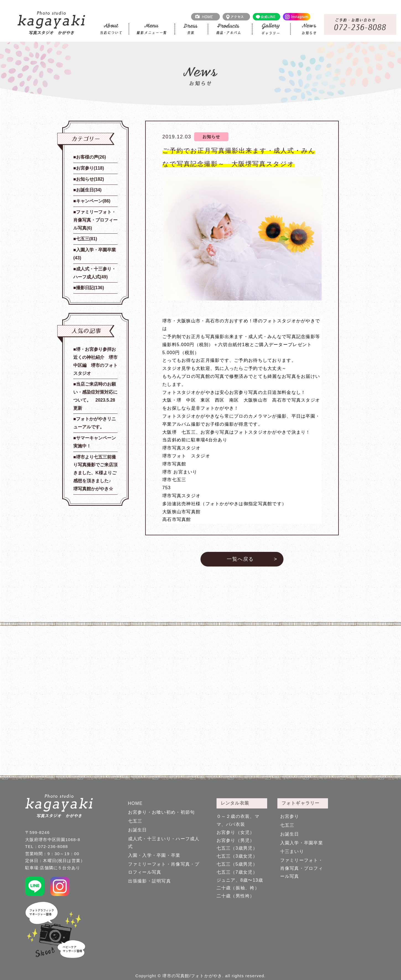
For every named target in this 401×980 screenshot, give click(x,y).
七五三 (135, 821)
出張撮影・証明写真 (150, 881)
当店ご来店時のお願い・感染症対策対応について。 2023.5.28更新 (95, 396)
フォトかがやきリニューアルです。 (95, 423)
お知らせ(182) (90, 179)
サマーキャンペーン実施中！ (95, 442)
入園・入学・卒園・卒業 (154, 855)
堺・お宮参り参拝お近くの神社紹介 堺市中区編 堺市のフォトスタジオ (95, 361)
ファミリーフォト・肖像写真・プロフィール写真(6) (95, 220)
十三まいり (292, 851)
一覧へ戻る (240, 559)
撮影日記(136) (90, 288)
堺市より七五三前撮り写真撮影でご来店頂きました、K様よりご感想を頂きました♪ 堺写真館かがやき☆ (95, 473)
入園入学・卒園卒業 (302, 843)
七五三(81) (87, 239)
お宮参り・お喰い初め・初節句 (162, 812)
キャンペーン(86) (93, 201)
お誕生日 (138, 830)
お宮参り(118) (90, 168)
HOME (135, 803)
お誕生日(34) (89, 190)
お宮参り (290, 816)
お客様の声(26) (91, 157)
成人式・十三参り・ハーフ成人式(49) (95, 273)
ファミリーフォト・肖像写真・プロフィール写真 (302, 868)
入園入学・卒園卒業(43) (95, 254)
